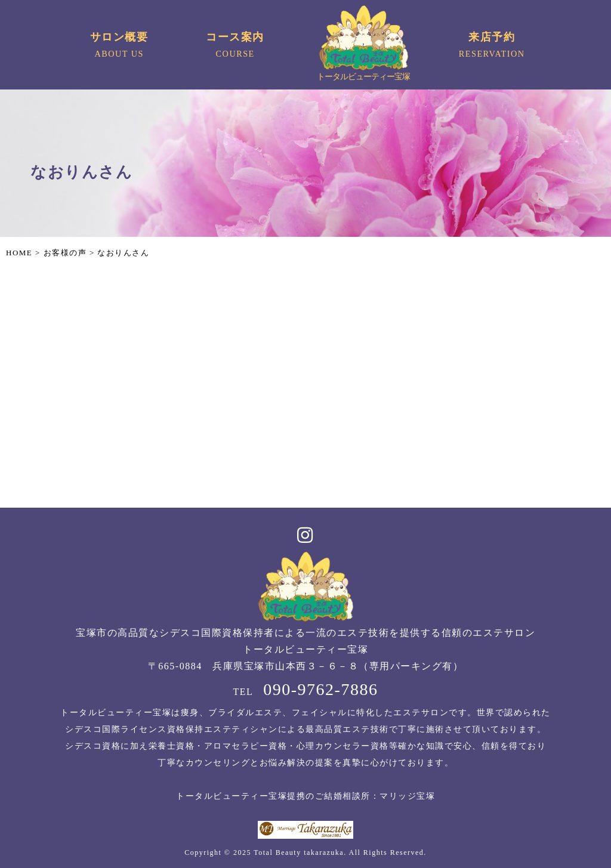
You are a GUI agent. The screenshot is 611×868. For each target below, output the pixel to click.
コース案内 (235, 46)
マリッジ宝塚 (407, 796)
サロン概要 (119, 46)
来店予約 (492, 46)
